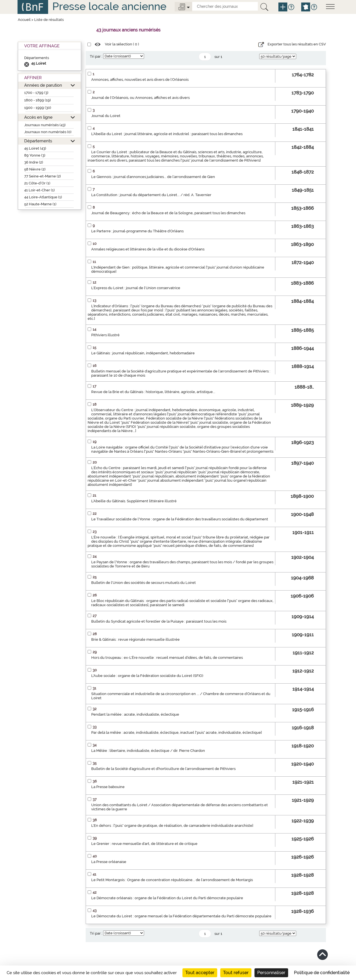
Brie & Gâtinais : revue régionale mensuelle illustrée (135, 639)
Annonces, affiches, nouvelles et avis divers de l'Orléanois (140, 80)
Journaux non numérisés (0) (48, 132)
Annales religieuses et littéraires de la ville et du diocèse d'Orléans (148, 249)
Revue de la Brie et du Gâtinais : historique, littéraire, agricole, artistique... (153, 392)
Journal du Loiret (106, 116)
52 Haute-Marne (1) (40, 204)
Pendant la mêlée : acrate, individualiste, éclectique (135, 714)
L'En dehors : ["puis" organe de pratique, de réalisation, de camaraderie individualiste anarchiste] (172, 826)
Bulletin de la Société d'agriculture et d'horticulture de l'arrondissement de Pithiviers (163, 769)
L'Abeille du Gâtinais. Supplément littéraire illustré (134, 501)
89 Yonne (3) (35, 155)
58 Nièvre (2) (35, 169)
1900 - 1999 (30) (38, 108)
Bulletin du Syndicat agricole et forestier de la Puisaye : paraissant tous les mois (159, 621)
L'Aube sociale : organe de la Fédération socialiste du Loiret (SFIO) (147, 676)
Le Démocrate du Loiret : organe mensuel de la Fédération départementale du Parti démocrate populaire (181, 916)
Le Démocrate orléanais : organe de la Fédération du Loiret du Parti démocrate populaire (167, 898)
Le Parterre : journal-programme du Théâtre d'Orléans (137, 231)
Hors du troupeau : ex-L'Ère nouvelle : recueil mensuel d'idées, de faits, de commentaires (167, 658)
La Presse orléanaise (109, 862)
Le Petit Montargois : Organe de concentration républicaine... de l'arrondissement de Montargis (172, 880)
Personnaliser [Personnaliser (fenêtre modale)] (271, 973)
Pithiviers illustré (105, 335)
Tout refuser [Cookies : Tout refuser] (236, 973)
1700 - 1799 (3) (36, 93)
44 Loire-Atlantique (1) (43, 197)
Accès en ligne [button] (38, 117)
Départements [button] (38, 141)
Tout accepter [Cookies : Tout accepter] (200, 973)
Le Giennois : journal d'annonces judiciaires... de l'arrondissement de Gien (153, 177)
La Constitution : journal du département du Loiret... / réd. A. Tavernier (151, 195)
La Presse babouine (108, 787)
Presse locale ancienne (109, 6)
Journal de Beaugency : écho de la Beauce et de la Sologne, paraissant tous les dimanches (168, 213)
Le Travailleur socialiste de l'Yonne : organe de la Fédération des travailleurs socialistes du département (180, 519)
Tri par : (96, 56)
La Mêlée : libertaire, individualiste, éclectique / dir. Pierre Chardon (148, 751)
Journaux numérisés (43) (45, 125)
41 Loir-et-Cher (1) (39, 190)
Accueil (24, 20)
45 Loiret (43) (35, 148)
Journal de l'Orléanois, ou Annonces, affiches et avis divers (140, 98)
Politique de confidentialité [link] (322, 973)
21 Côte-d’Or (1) (37, 183)
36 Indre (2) (34, 162)
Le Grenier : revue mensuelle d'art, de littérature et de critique (144, 844)
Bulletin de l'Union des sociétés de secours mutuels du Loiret (144, 583)
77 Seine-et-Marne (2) (43, 176)
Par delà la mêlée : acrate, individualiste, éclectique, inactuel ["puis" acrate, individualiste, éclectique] (176, 732)
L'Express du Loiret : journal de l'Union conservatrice (136, 288)
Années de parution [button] (43, 85)
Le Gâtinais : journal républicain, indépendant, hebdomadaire (143, 353)
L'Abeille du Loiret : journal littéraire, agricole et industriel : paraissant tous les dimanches (167, 134)
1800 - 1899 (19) (38, 100)
